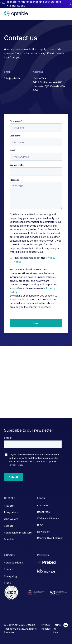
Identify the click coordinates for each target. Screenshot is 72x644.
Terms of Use (57, 629)
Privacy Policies (46, 627)
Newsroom (44, 532)
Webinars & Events (48, 518)
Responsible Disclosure (18, 533)
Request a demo (14, 563)
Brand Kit (9, 539)
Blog (40, 525)
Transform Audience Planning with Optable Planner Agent (34, 4)
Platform (9, 506)
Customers (44, 505)
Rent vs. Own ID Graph (50, 538)
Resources (43, 512)
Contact (9, 569)
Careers (9, 526)
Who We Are (11, 519)
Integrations (11, 512)
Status (8, 583)
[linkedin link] (66, 629)
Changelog (11, 576)
